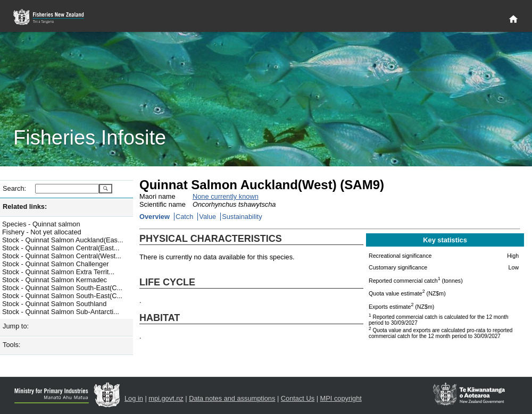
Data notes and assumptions (232, 398)
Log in (134, 398)
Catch (184, 217)
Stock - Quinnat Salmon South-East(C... (62, 288)
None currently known (226, 196)
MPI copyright (341, 398)
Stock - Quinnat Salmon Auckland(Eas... (63, 240)
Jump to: (16, 326)
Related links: (25, 206)
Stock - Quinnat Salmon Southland (54, 304)
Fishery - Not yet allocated (42, 232)
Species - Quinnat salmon (41, 224)
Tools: (11, 345)
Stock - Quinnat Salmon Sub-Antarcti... (61, 312)
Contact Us (298, 398)
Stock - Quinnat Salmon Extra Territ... (58, 272)
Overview (155, 217)
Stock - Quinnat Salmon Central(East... (61, 248)
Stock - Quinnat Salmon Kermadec (55, 280)
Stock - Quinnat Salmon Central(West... (62, 256)
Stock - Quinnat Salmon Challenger (56, 264)
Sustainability (242, 217)
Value (207, 217)
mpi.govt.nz (166, 398)
